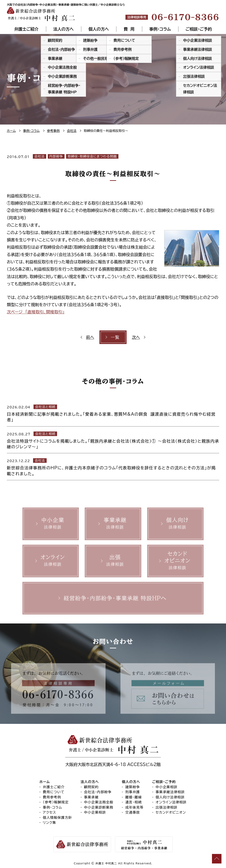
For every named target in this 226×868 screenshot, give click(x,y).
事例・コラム (160, 29)
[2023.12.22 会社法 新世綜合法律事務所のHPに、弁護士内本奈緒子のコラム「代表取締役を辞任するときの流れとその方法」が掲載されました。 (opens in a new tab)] (113, 467)
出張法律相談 (167, 807)
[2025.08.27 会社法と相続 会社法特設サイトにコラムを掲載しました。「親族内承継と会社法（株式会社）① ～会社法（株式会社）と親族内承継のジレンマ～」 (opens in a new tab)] (113, 440)
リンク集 (49, 823)
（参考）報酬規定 (56, 802)
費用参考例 (52, 797)
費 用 (129, 29)
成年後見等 (134, 807)
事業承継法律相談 (170, 792)
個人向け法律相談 (170, 797)
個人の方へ (99, 29)
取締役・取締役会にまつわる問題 (92, 156)
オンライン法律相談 (171, 802)
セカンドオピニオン (171, 812)
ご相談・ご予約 (199, 29)
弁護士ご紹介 (26, 29)
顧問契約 (91, 787)
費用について (54, 792)
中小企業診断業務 (99, 807)
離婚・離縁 (133, 797)
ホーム (45, 782)
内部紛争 (56, 156)
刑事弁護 (133, 792)
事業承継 (91, 797)
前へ (90, 337)
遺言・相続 (133, 802)
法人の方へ (63, 29)
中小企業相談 (95, 812)
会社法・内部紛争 (98, 792)
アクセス (49, 812)
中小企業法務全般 (99, 802)
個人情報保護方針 (57, 818)
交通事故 (133, 812)
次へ (136, 337)
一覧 (115, 337)
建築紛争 (133, 787)
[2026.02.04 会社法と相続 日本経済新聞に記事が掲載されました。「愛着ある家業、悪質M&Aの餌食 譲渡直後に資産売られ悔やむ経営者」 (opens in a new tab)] (113, 413)
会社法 (40, 156)
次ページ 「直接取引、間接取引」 (36, 312)
